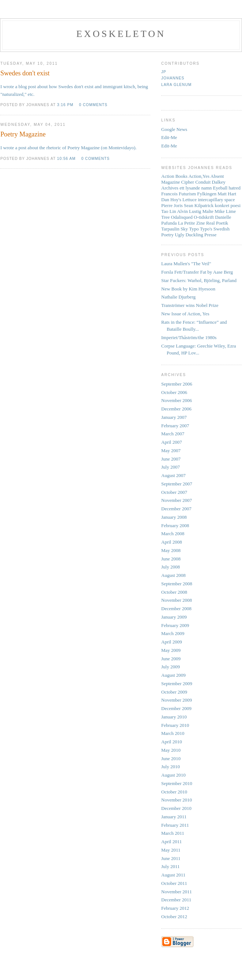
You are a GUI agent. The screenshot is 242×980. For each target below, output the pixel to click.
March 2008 (173, 534)
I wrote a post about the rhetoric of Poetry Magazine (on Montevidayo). (69, 148)
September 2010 (177, 783)
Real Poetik (217, 223)
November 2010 (177, 800)
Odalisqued (182, 217)
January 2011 (174, 817)
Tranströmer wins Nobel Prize (190, 305)
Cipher (188, 182)
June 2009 (171, 659)
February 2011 (175, 825)
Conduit (203, 182)
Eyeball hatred (227, 188)
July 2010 (171, 767)
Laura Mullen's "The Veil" (186, 264)
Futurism (187, 194)
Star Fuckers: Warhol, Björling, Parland (199, 280)
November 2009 (177, 700)
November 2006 (177, 400)
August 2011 (173, 875)
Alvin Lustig (189, 211)
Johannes (173, 78)
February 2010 (175, 725)
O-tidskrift (204, 217)
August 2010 (173, 775)
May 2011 (171, 850)
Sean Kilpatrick (199, 205)
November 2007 (177, 500)
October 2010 (174, 792)
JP (164, 72)
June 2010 (171, 759)
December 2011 (176, 900)
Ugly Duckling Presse (196, 235)
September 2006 (177, 384)
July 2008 (171, 567)
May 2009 (171, 650)
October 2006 (174, 392)
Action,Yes (199, 176)
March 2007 (173, 434)
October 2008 (174, 592)
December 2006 (176, 409)
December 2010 (176, 808)
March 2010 (173, 733)
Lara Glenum (176, 85)
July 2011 (170, 866)
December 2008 (176, 609)
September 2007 (177, 484)
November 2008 (177, 600)
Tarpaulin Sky (175, 229)
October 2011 (174, 883)
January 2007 (174, 417)
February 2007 (175, 426)
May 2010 (171, 750)
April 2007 (172, 442)
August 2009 (173, 675)
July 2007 (171, 467)
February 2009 (175, 625)
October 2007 (174, 492)
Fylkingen (207, 194)
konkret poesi (228, 205)
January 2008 (174, 517)
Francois (169, 194)
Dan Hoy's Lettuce (179, 200)
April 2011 (171, 842)
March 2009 (173, 633)
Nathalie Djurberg (178, 297)
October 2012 (174, 917)
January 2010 (174, 717)
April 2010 (172, 742)
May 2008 (171, 550)
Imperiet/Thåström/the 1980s (189, 337)
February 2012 (175, 908)
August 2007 (173, 475)
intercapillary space (216, 200)
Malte (208, 211)
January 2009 (174, 617)
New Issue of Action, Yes (185, 314)
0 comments (93, 105)
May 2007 (171, 450)
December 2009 (176, 708)
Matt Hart (227, 194)
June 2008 (171, 559)
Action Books (174, 176)
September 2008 (177, 584)
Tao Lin (169, 211)
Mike (220, 211)
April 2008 (172, 542)
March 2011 (173, 833)
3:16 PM (65, 105)
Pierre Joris (172, 205)
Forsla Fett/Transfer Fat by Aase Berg (197, 272)
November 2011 (177, 892)
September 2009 (177, 684)
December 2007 (176, 509)
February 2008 (175, 525)
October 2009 (174, 692)
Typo (194, 229)
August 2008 (173, 575)
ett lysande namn (196, 188)
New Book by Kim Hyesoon (188, 289)
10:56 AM (66, 159)
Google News (174, 129)
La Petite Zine (192, 223)
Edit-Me (169, 137)
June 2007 (171, 459)
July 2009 (171, 667)
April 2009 (172, 642)
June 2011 (171, 858)
